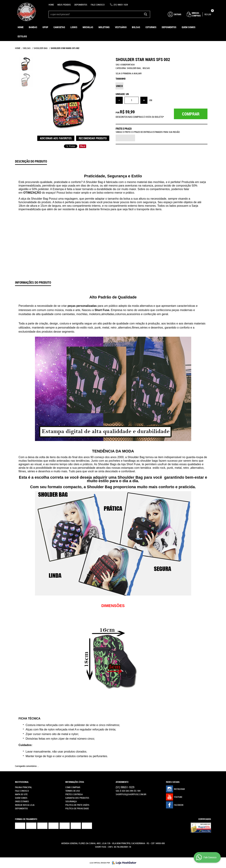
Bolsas (136, 27)
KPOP (45, 27)
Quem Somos (189, 27)
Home (51, 5)
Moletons (104, 27)
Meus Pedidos (64, 5)
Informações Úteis (75, 782)
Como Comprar (73, 787)
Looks (74, 27)
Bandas (33, 27)
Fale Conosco (98, 5)
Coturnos (151, 27)
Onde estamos (22, 801)
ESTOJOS (22, 36)
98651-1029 (121, 5)
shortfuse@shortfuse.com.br (131, 794)
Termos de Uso (73, 791)
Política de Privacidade (77, 808)
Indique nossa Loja (25, 805)
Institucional (22, 782)
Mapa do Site (21, 794)
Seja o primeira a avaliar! (129, 73)
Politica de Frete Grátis (77, 805)
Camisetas (59, 27)
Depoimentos (81, 5)
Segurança (71, 801)
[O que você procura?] (146, 14)
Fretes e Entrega (74, 794)
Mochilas (88, 27)
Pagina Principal (23, 787)
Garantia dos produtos (77, 798)
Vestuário (121, 27)
